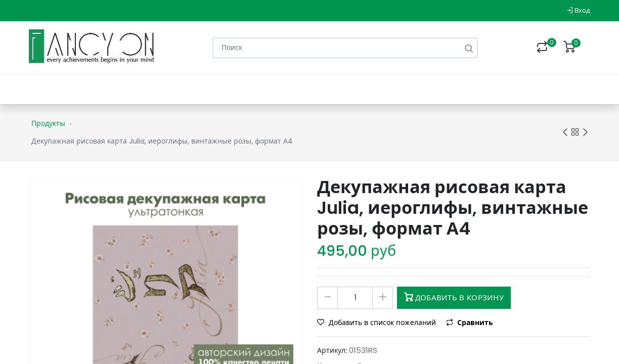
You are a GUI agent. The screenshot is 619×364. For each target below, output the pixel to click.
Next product (585, 133)
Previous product (565, 133)
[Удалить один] (327, 298)
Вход (578, 10)
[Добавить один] (383, 298)
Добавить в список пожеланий (378, 323)
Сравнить (470, 323)
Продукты (48, 123)
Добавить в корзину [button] (454, 298)
